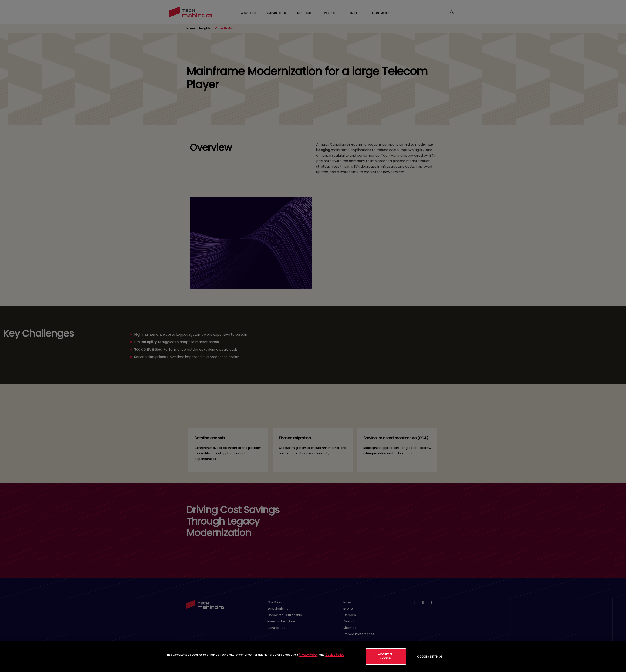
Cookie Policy (335, 655)
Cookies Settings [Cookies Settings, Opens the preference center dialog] (430, 657)
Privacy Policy (308, 655)
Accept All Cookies (386, 656)
